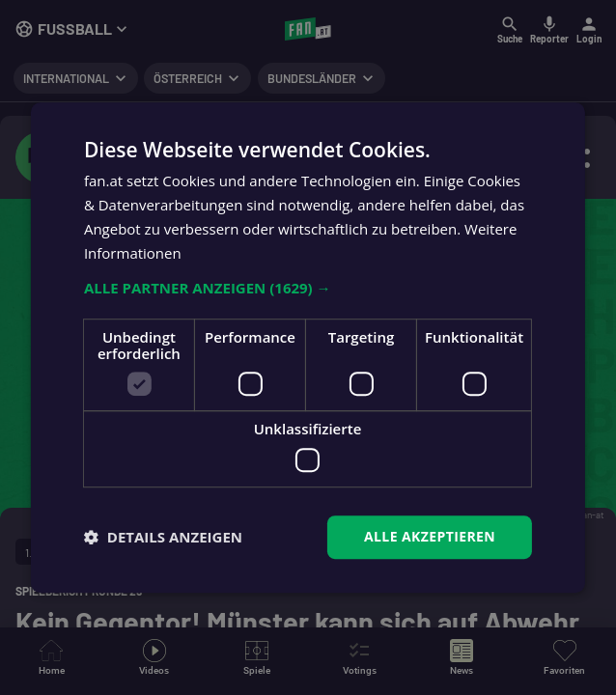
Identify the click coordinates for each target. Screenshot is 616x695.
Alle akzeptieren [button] (430, 536)
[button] (308, 289)
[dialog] (308, 347)
